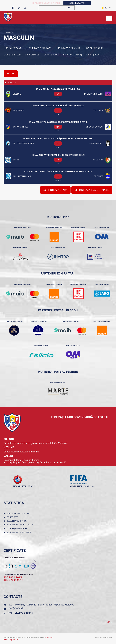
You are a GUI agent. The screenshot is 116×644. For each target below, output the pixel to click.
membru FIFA (76, 486)
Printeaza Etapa (55, 190)
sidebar (11, 74)
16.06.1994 (89, 486)
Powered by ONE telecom (104, 638)
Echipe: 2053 (13, 517)
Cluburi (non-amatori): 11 (19, 529)
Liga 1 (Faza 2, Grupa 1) (39, 48)
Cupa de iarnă (51, 55)
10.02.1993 (33, 486)
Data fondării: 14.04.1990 (19, 513)
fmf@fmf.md (16, 608)
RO (104, 8)
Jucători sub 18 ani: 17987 (19, 532)
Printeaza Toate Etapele (92, 190)
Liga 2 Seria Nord (94, 48)
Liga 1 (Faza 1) (94, 55)
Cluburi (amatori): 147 (17, 521)
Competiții (8, 33)
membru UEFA (20, 486)
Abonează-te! (77, 3)
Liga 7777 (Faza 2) (13, 48)
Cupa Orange (32, 55)
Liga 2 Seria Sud (12, 55)
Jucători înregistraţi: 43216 (20, 525)
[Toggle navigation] (109, 18)
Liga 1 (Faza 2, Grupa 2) (68, 48)
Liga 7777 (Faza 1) (73, 55)
